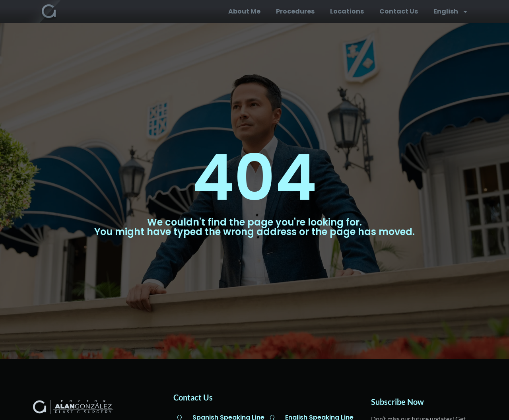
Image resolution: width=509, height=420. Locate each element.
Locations (347, 11)
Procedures (295, 11)
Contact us (399, 11)
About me (244, 11)
